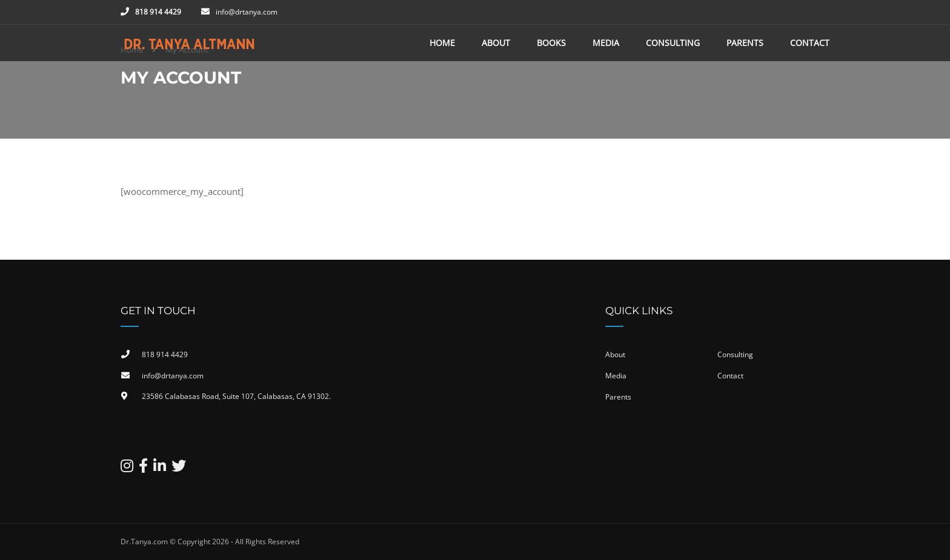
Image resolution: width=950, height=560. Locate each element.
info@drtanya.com (247, 12)
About (496, 43)
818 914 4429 (158, 12)
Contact (810, 43)
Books (551, 43)
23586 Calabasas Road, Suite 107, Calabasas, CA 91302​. (236, 396)
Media (606, 43)
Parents (745, 43)
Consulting (673, 43)
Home (442, 43)
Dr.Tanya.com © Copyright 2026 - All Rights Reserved (210, 542)
